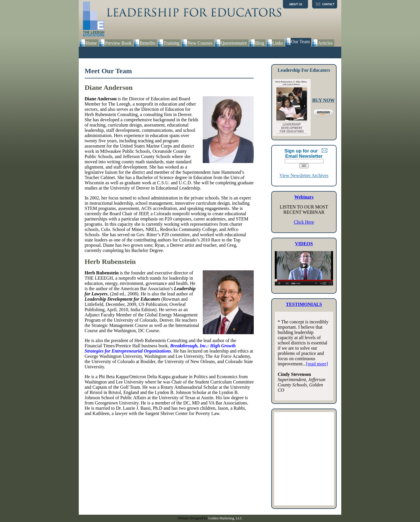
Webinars (304, 197)
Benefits (147, 43)
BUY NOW (323, 100)
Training (172, 43)
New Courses (200, 43)
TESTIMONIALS (304, 304)
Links (278, 43)
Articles (325, 43)
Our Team (300, 42)
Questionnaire (234, 43)
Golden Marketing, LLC (225, 518)
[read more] (317, 364)
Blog (260, 43)
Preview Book (118, 43)
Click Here (304, 222)
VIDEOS (304, 244)
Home (91, 43)
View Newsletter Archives (304, 175)
